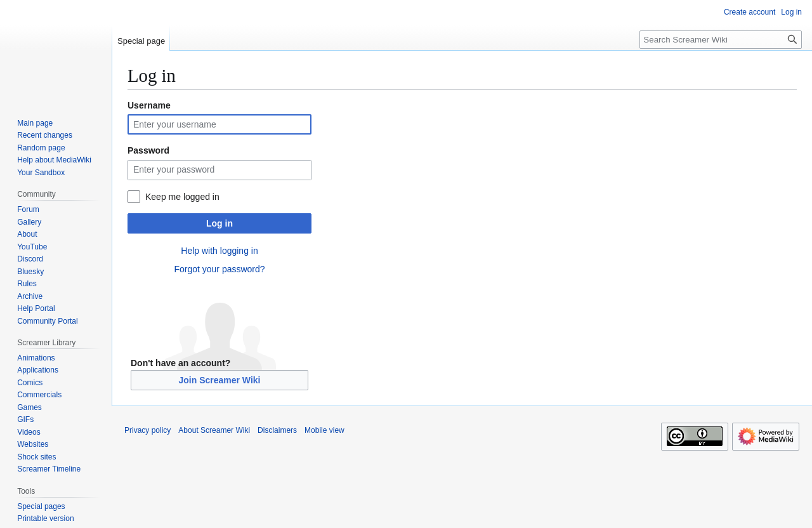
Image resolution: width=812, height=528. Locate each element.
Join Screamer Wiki (219, 380)
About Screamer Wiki (214, 430)
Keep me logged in (182, 197)
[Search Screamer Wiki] (721, 40)
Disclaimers (277, 430)
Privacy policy (147, 430)
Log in (219, 223)
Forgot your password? (219, 269)
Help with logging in (219, 251)
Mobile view (324, 430)
